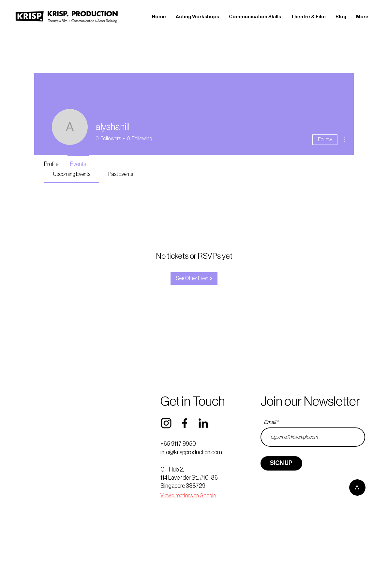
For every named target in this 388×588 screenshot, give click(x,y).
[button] (197, 17)
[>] (357, 487)
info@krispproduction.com (191, 452)
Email (270, 422)
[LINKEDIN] (203, 423)
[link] (72, 174)
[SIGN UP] (281, 463)
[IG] (166, 423)
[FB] (185, 423)
